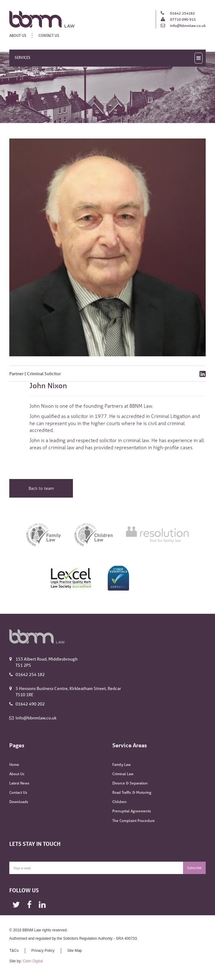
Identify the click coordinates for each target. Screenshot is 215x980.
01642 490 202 (30, 704)
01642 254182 (182, 13)
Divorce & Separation (130, 783)
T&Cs (14, 951)
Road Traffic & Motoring (132, 792)
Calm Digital (33, 961)
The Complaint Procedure (134, 821)
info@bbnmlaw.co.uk (187, 26)
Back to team (41, 488)
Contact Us (49, 35)
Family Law (121, 765)
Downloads (19, 802)
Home (14, 765)
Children (119, 802)
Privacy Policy (43, 951)
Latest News (19, 783)
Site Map (75, 951)
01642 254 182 (30, 675)
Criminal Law (123, 774)
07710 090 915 (182, 19)
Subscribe (194, 868)
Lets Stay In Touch (35, 844)
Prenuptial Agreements (132, 811)
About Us (18, 35)
